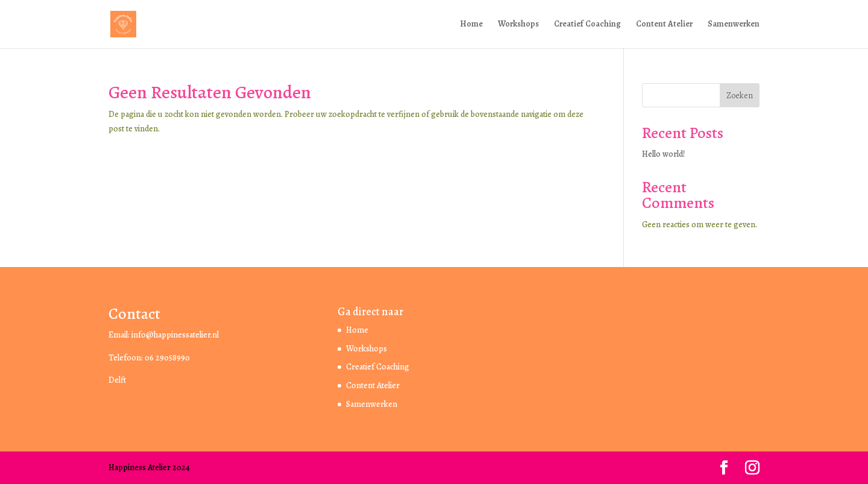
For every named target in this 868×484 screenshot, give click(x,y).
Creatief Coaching (587, 25)
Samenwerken (734, 25)
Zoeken (740, 96)
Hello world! (663, 154)
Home (471, 25)
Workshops (518, 25)
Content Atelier (664, 25)
